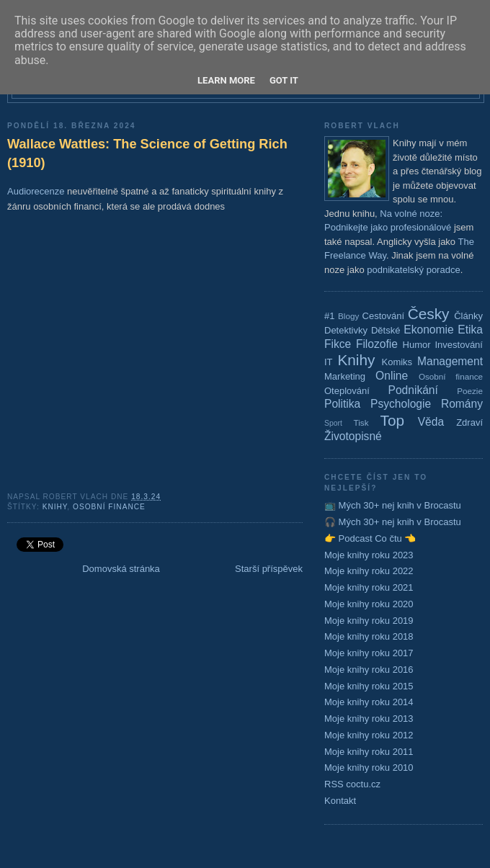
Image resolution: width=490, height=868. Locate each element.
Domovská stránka (121, 569)
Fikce (338, 344)
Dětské (386, 330)
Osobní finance (109, 507)
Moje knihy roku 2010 (369, 768)
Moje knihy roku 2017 (369, 653)
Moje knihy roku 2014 (369, 702)
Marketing (345, 376)
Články (468, 316)
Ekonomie (428, 330)
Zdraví (469, 422)
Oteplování (347, 391)
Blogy (348, 316)
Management (450, 361)
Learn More (226, 80)
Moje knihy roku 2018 (369, 636)
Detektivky (346, 330)
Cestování (384, 316)
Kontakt (340, 801)
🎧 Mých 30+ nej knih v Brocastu (393, 522)
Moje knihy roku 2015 (369, 686)
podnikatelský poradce (413, 270)
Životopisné (353, 436)
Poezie (470, 391)
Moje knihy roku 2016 (369, 670)
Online (392, 376)
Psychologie (401, 404)
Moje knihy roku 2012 (369, 735)
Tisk (361, 422)
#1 (329, 316)
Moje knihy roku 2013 (369, 719)
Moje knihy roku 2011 (369, 752)
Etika (470, 330)
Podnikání (413, 390)
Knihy (55, 507)
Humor (417, 345)
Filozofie (377, 344)
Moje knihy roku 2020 (369, 604)
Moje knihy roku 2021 (369, 587)
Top (393, 420)
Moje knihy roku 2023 (369, 555)
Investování (459, 345)
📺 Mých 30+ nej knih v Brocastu (393, 505)
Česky (429, 314)
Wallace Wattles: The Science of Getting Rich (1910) (147, 153)
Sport (333, 423)
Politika (342, 404)
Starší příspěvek (269, 569)
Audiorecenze (36, 191)
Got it (284, 80)
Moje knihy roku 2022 (369, 571)
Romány (462, 404)
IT (329, 362)
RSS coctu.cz (352, 784)
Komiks (397, 362)
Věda (431, 422)
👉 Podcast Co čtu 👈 (370, 538)
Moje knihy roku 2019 (369, 621)
